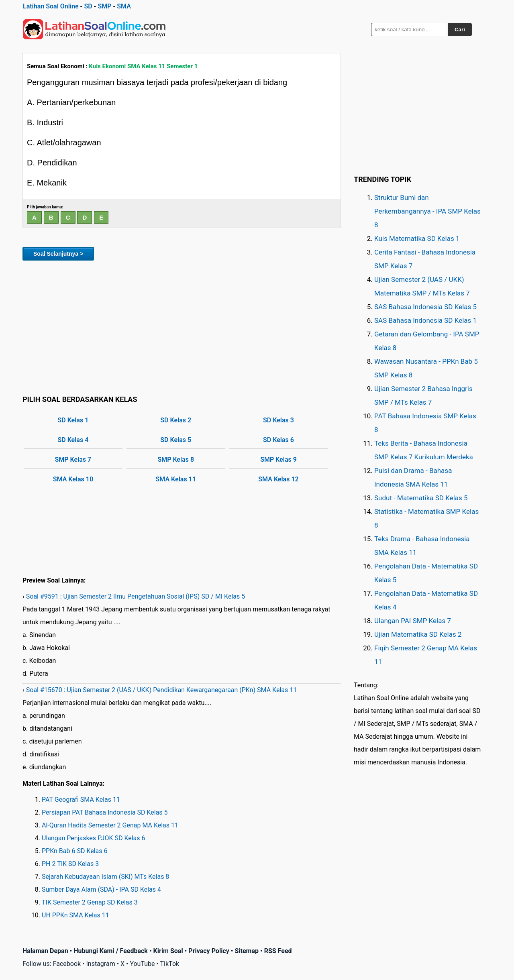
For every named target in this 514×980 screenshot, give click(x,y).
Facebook (67, 964)
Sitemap (247, 951)
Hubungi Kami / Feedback (111, 951)
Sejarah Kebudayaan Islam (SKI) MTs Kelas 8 (105, 877)
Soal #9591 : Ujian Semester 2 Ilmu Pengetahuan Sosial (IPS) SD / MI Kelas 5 (136, 596)
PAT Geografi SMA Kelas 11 (81, 800)
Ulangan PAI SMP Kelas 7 (413, 621)
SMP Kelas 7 (73, 459)
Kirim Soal (168, 951)
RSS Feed (278, 951)
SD (88, 6)
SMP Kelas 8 (176, 459)
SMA (124, 6)
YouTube (142, 964)
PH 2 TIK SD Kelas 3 (70, 864)
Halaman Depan (45, 951)
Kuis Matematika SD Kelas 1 (417, 238)
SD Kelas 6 (278, 440)
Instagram (100, 964)
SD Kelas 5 (176, 440)
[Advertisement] (182, 326)
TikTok (170, 964)
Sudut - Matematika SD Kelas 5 (421, 498)
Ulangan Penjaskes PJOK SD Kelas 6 (94, 838)
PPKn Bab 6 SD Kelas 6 (75, 851)
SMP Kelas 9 (278, 459)
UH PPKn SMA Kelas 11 (75, 915)
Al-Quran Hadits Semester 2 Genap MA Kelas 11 (110, 825)
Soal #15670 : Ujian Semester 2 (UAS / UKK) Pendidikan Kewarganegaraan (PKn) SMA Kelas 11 (161, 690)
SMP (104, 6)
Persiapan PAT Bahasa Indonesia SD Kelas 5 (105, 812)
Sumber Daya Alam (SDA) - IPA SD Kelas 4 (101, 889)
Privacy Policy (209, 951)
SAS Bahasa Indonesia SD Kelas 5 (425, 307)
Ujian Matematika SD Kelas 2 (418, 634)
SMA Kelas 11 (176, 479)
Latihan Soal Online (51, 6)
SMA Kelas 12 (278, 479)
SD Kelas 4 (73, 440)
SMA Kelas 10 (73, 479)
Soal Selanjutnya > (58, 254)
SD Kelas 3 (278, 420)
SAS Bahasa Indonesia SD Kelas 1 (425, 320)
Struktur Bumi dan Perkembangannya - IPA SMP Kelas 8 (427, 211)
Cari (460, 30)
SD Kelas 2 (176, 420)
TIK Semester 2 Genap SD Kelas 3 (90, 902)
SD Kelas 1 (73, 420)
